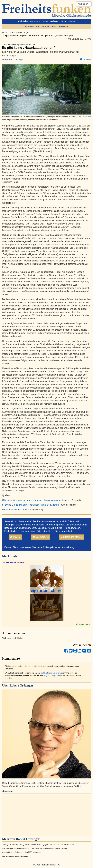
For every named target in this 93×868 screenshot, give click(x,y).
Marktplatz (54, 21)
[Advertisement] (46, 816)
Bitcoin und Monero (72, 537)
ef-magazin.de (83, 624)
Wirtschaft (46, 26)
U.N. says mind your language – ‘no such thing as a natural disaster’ (36, 500)
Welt (38, 26)
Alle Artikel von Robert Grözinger (15, 856)
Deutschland (29, 26)
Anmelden (84, 4)
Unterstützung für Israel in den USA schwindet (22, 852)
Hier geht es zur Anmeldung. (60, 547)
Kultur (54, 26)
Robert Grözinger (21, 33)
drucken (86, 60)
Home (5, 33)
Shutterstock (86, 117)
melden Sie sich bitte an (50, 673)
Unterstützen (35, 21)
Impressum (72, 21)
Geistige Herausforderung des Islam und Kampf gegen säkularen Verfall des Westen (38, 845)
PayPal (15, 537)
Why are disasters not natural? (17, 510)
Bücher (63, 21)
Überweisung (41, 537)
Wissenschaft (64, 26)
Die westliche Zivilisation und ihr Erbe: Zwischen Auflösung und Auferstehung (35, 848)
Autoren (45, 21)
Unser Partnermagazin (14, 562)
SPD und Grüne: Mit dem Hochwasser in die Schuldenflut (31, 505)
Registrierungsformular (53, 676)
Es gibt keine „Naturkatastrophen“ (46, 46)
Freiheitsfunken (22, 21)
